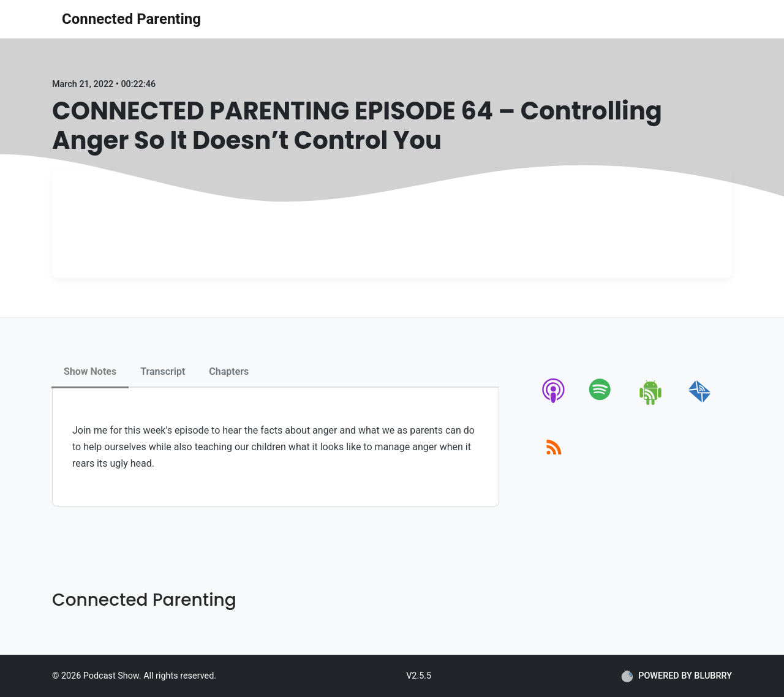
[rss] (554, 461)
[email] (700, 403)
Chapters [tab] (229, 371)
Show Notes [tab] (90, 371)
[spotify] (602, 403)
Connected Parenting (131, 19)
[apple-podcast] (554, 403)
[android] (651, 403)
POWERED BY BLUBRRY (677, 676)
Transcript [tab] (163, 371)
